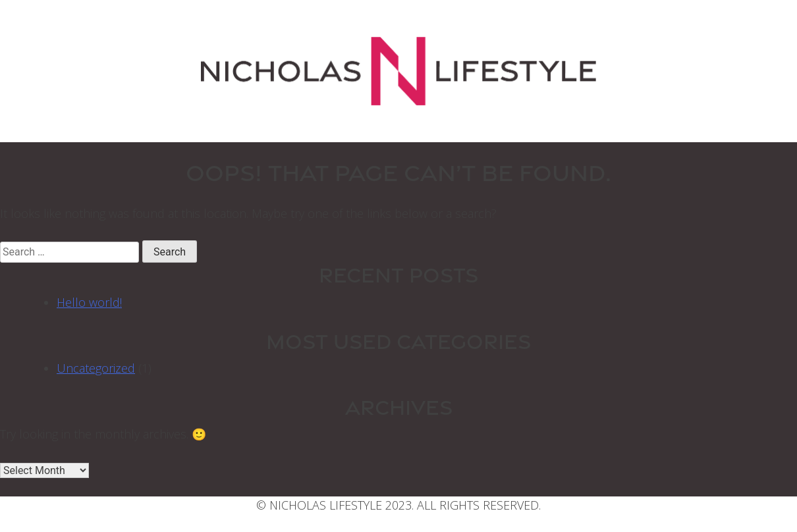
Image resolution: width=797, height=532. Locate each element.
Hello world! (89, 302)
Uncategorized (96, 368)
